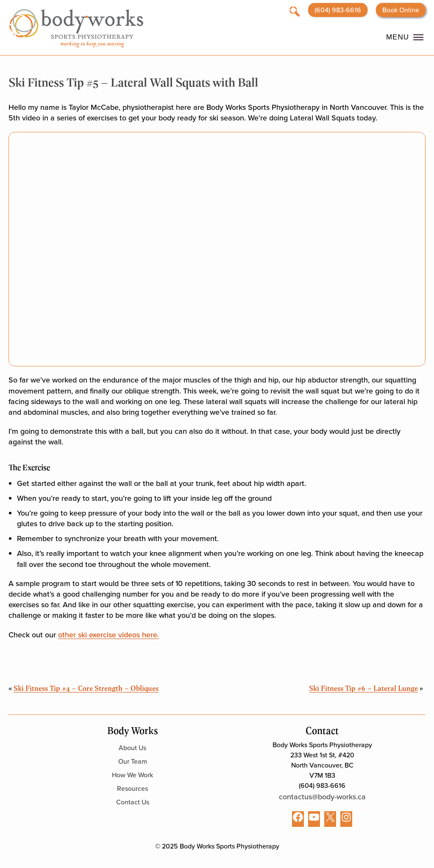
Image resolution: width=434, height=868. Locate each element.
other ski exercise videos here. (108, 635)
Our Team (133, 761)
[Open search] (295, 11)
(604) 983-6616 (338, 10)
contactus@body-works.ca (322, 797)
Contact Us (133, 802)
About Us (132, 748)
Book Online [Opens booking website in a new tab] (401, 10)
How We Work (132, 775)
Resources (132, 788)
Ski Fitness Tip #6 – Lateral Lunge (363, 688)
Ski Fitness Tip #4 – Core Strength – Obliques (86, 688)
